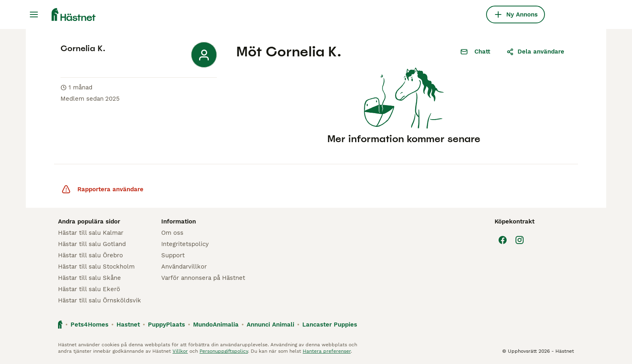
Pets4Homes (89, 325)
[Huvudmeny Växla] (34, 14)
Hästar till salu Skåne (89, 278)
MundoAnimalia (216, 325)
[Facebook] (503, 240)
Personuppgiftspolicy (224, 351)
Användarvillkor (184, 267)
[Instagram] (520, 240)
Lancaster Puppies (330, 325)
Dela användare (535, 52)
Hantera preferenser (327, 351)
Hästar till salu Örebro (90, 255)
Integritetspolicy (185, 244)
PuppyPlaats (166, 325)
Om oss (172, 233)
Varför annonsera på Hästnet (203, 278)
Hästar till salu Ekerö (89, 289)
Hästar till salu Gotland (92, 244)
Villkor (180, 351)
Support (173, 255)
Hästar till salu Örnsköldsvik (100, 300)
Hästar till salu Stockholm (96, 267)
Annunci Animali (270, 325)
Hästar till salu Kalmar (91, 233)
